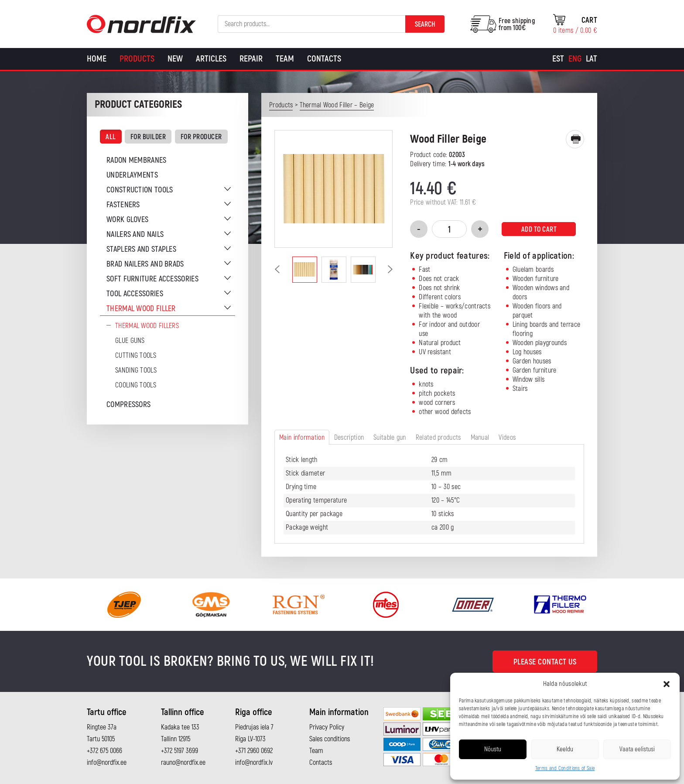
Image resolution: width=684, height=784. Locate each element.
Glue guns (130, 341)
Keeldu (565, 749)
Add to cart (539, 229)
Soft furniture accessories (152, 279)
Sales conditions (330, 739)
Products (137, 59)
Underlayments (132, 175)
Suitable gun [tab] (390, 438)
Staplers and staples (141, 249)
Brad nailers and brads (145, 264)
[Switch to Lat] (592, 59)
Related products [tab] (438, 438)
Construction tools (140, 190)
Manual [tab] (480, 438)
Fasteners (123, 205)
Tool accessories (135, 294)
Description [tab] (349, 438)
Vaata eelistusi (637, 749)
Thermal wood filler (141, 309)
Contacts (324, 59)
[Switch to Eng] (575, 59)
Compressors (128, 405)
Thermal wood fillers (147, 326)
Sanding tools (136, 370)
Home (97, 59)
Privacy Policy (327, 727)
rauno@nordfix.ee (183, 763)
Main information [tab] (302, 438)
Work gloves (127, 220)
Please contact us (545, 662)
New (175, 59)
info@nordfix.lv (254, 763)
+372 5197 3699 (180, 751)
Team (285, 59)
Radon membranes (137, 160)
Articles (211, 59)
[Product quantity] (449, 229)
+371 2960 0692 (254, 751)
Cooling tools (136, 385)
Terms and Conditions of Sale (565, 769)
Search (425, 24)
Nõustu (493, 749)
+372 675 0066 (104, 751)
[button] (667, 684)
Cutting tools (136, 356)
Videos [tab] (507, 438)
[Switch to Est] (558, 59)
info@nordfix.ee (107, 763)
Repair (251, 59)
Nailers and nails (135, 235)
